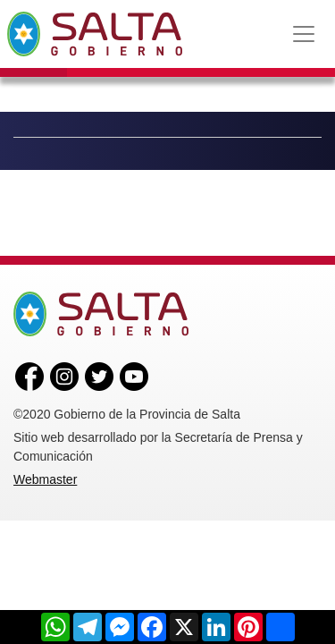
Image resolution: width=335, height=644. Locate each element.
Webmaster (45, 479)
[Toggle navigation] (304, 34)
